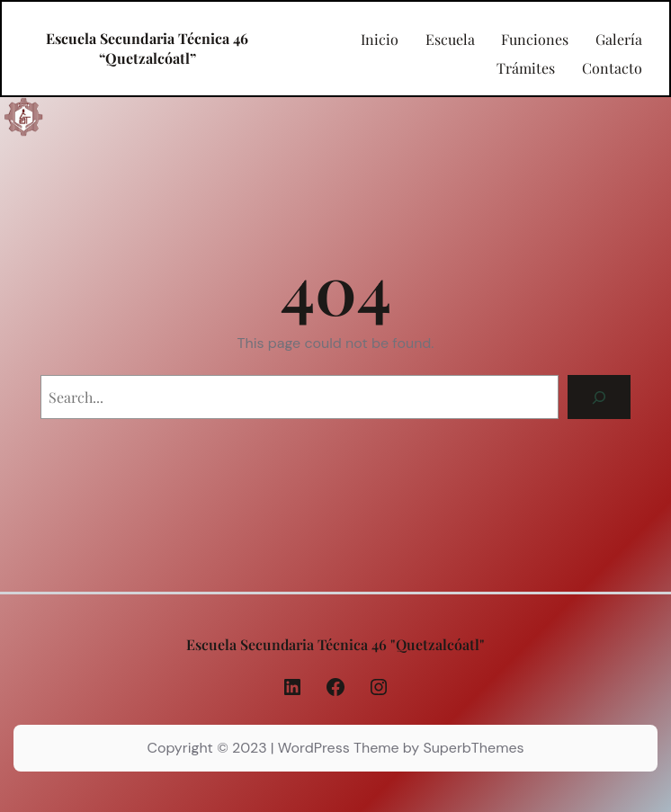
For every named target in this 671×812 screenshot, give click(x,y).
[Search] (599, 397)
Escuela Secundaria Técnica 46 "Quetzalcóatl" (335, 644)
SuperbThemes (473, 748)
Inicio (380, 40)
